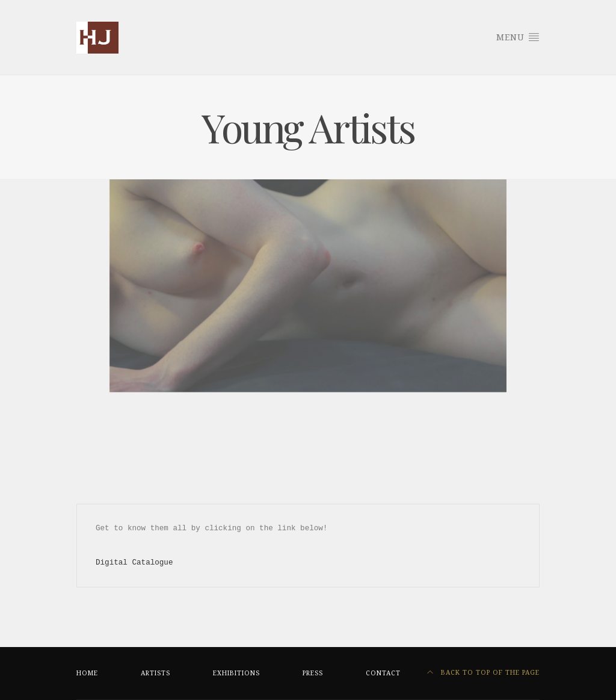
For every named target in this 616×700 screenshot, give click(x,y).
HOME (87, 673)
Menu (518, 37)
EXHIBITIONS (236, 673)
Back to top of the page (483, 673)
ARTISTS (156, 673)
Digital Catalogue (134, 563)
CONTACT (383, 673)
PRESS (313, 673)
